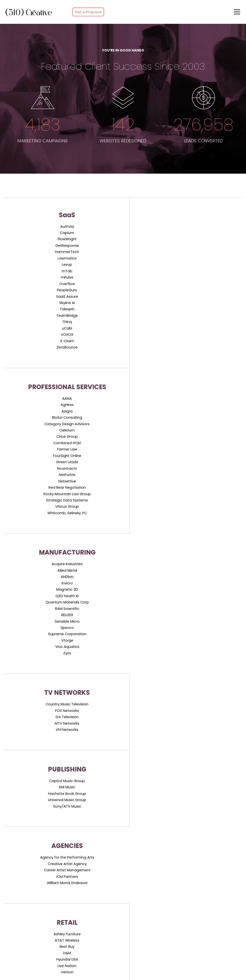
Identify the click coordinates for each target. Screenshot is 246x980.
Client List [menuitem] (193, 871)
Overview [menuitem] (74, 930)
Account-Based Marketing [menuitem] (88, 871)
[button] (237, 12)
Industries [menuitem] (74, 956)
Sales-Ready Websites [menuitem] (26, 897)
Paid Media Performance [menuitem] (28, 888)
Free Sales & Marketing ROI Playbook (123, 803)
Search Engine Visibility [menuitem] (26, 879)
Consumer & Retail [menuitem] (141, 905)
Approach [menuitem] (74, 939)
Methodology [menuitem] (77, 948)
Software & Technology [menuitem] (145, 871)
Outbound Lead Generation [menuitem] (89, 879)
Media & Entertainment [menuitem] (145, 888)
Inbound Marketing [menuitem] (23, 871)
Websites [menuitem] (192, 897)
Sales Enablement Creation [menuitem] (89, 888)
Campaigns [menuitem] (194, 888)
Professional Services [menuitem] (143, 879)
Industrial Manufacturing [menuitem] (28, 948)
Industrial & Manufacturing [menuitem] (148, 897)
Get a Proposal (88, 12)
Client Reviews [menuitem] (197, 879)
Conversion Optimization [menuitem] (28, 905)
